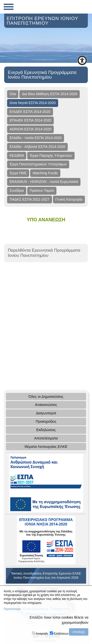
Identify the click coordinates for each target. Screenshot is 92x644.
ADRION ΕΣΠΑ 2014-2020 (30, 129)
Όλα (13, 94)
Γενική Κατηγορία (69, 199)
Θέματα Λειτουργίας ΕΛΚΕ (46, 446)
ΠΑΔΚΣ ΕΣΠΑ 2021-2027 (30, 199)
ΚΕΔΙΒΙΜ (17, 156)
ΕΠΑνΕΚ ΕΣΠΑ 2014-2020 (30, 120)
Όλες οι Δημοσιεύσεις (46, 396)
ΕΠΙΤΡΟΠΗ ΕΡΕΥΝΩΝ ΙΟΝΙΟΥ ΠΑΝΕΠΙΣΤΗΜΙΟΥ (42, 21)
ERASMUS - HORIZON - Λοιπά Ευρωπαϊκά (44, 182)
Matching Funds (45, 173)
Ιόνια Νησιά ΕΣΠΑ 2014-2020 (33, 103)
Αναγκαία (42, 634)
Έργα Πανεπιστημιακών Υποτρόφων (38, 164)
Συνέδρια (17, 191)
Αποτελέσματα (46, 438)
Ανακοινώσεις (46, 405)
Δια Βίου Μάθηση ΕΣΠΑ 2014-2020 (50, 94)
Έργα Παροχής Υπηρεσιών (51, 156)
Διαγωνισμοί (46, 413)
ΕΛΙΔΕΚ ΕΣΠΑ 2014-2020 (30, 112)
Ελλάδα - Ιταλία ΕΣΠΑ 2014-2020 (36, 138)
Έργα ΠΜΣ (18, 173)
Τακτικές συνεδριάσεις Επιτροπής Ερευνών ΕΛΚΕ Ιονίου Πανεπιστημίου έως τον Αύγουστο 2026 (46, 575)
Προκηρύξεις (46, 421)
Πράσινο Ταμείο (42, 191)
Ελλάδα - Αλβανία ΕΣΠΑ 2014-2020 (37, 147)
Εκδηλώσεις (46, 430)
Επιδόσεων (61, 634)
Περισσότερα (12, 609)
